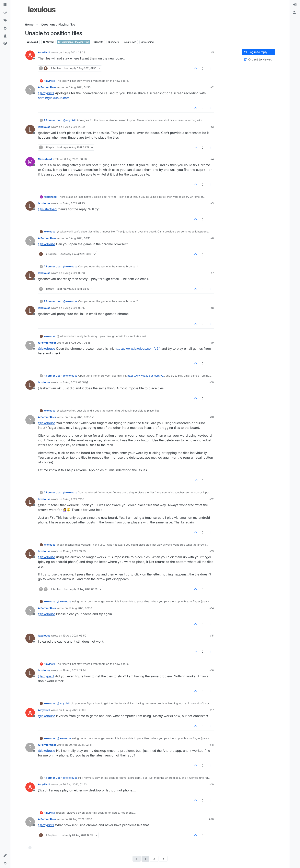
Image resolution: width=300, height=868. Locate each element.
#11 (212, 417)
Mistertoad (45, 159)
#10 (212, 382)
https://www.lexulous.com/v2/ (137, 348)
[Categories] (5, 5)
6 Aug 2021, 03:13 (74, 273)
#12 (212, 499)
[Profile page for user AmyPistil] (30, 55)
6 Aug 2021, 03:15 (74, 308)
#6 (212, 238)
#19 (212, 784)
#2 (212, 87)
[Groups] (5, 44)
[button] (5, 855)
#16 (212, 670)
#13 (212, 551)
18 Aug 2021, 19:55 (74, 551)
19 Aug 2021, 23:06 (74, 710)
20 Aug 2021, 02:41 (80, 745)
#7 (212, 273)
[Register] (295, 13)
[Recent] (5, 13)
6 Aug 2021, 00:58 (75, 159)
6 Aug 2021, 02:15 (80, 238)
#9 (212, 343)
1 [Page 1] (145, 859)
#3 (212, 127)
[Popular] (5, 28)
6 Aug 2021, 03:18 (74, 382)
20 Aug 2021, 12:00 (80, 819)
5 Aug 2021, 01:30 (80, 87)
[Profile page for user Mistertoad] (30, 162)
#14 (212, 608)
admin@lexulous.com (54, 98)
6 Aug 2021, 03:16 (80, 343)
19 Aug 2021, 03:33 (80, 608)
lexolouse (44, 127)
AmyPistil (44, 52)
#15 (212, 636)
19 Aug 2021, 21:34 (74, 670)
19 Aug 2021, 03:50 (75, 636)
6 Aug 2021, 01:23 (74, 203)
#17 (212, 710)
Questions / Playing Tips (74, 42)
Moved (48, 42)
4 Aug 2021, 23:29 (74, 52)
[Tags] (5, 20)
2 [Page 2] (154, 859)
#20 (211, 819)
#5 (212, 203)
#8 (212, 308)
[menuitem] (295, 5)
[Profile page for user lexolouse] (30, 130)
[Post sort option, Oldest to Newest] (258, 60)
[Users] (5, 36)
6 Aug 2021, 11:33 (74, 499)
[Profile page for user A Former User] (30, 90)
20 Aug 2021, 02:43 (75, 784)
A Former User (47, 87)
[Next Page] (163, 859)
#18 (212, 745)
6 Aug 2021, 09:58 (80, 417)
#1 (212, 52)
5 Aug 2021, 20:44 (74, 127)
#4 (212, 159)
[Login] (295, 5)
